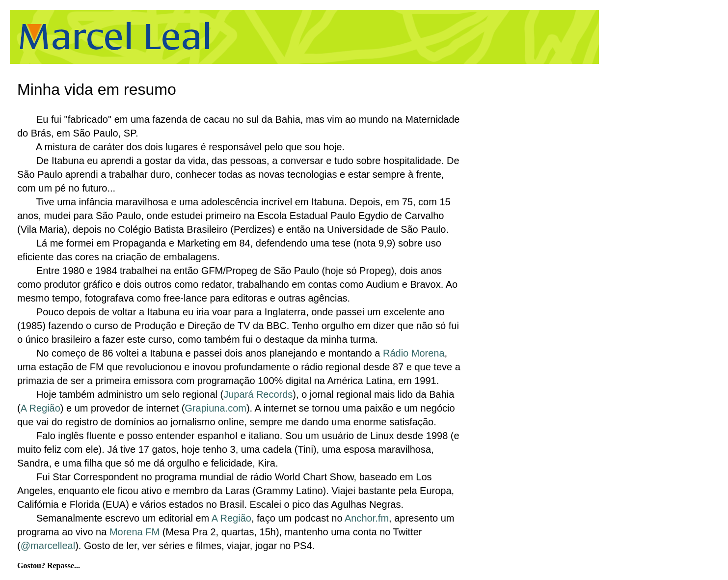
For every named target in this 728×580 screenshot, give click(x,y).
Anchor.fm (367, 518)
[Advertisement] (414, 37)
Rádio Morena (414, 353)
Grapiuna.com (216, 408)
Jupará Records (258, 394)
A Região (40, 408)
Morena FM (135, 532)
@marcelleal (48, 546)
